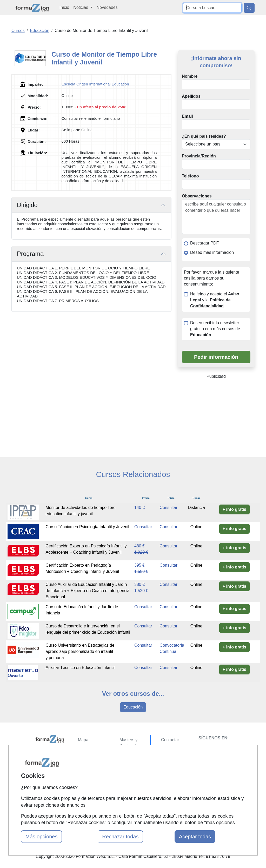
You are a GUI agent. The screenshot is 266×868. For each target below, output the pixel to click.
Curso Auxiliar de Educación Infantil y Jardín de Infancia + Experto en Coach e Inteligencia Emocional (87, 591)
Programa (30, 254)
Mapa (83, 740)
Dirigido (27, 205)
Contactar (170, 740)
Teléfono (190, 176)
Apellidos (191, 96)
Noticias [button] (81, 7)
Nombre (190, 76)
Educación (133, 707)
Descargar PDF (204, 243)
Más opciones (41, 837)
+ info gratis (234, 509)
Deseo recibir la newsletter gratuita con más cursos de (215, 329)
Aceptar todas (195, 837)
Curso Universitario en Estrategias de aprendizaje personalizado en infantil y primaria (80, 651)
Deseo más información (212, 252)
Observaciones (197, 196)
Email (187, 116)
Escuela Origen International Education (95, 84)
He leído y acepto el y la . (215, 300)
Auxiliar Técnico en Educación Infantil (80, 668)
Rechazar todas (120, 837)
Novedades (107, 7)
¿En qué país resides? (204, 136)
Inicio (64, 7)
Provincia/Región (199, 156)
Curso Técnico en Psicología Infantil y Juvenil (87, 527)
